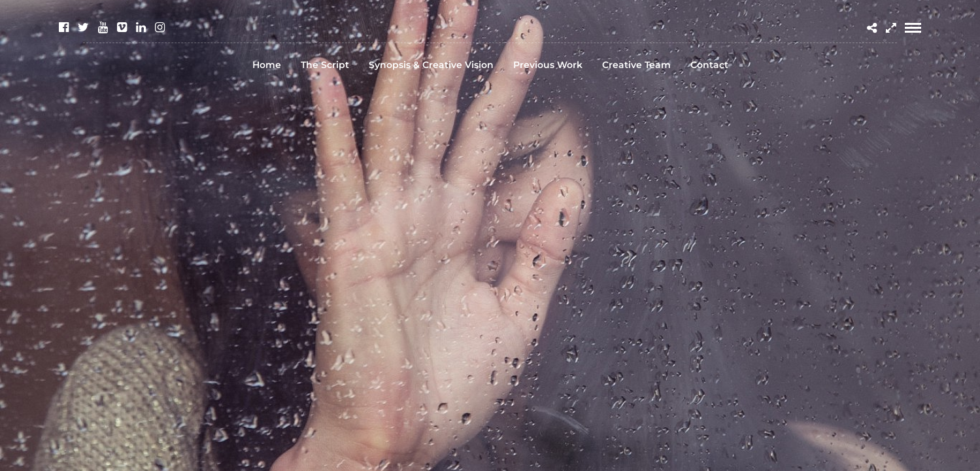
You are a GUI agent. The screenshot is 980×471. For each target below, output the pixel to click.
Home (267, 65)
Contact (709, 65)
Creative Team (636, 65)
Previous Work (548, 65)
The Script (325, 65)
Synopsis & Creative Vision (431, 65)
